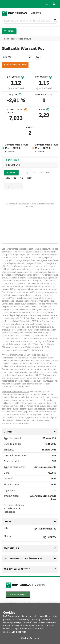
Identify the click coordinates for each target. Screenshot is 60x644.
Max (29, 178)
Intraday (11, 172)
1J (22, 172)
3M (41, 172)
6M (48, 172)
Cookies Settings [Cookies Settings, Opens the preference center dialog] (30, 640)
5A (22, 178)
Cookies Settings (18, 595)
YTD (8, 178)
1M (34, 172)
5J (27, 172)
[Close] (56, 609)
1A (15, 178)
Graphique (12, 160)
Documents (13, 165)
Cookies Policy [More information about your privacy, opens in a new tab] (19, 634)
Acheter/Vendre (15, 65)
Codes (30, 522)
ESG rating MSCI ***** (30, 569)
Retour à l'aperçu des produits (18, 39)
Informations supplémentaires (30, 559)
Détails (30, 432)
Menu (9, 31)
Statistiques (30, 548)
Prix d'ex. (44, 95)
